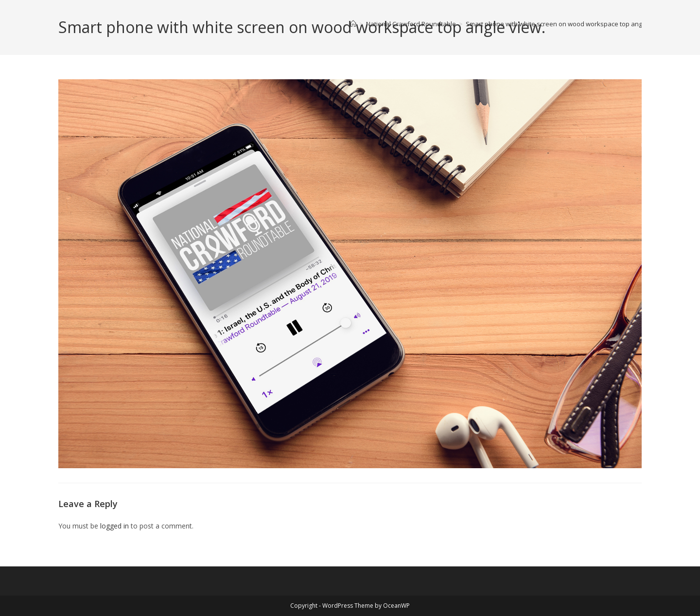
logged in (114, 526)
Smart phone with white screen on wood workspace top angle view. (565, 24)
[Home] (353, 24)
